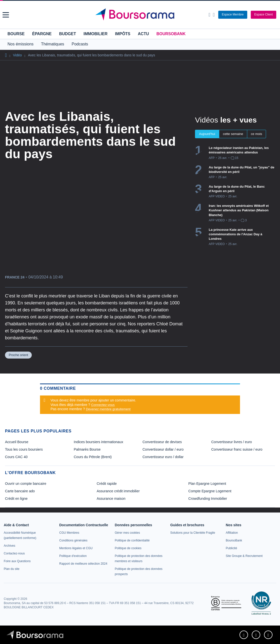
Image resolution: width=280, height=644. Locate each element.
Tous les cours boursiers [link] (24, 449)
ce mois (257, 134)
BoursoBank (171, 34)
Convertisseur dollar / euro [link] (163, 449)
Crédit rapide (107, 484)
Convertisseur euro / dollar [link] (163, 457)
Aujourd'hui (207, 134)
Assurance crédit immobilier (118, 491)
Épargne (42, 34)
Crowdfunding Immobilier (208, 499)
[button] (6, 15)
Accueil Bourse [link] (17, 442)
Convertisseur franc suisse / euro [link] (237, 449)
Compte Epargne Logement (210, 491)
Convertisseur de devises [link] (162, 442)
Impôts (123, 34)
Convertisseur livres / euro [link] (232, 442)
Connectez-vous (103, 405)
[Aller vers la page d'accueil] (141, 15)
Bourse (16, 34)
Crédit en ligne (16, 499)
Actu (143, 34)
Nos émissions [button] (20, 44)
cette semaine (233, 134)
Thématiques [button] (53, 44)
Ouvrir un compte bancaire (26, 484)
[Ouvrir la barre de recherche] (209, 15)
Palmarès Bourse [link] (87, 449)
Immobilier (95, 34)
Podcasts (80, 44)
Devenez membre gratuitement (108, 409)
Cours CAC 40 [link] (16, 457)
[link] (9, 546)
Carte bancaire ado (20, 491)
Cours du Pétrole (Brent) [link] (93, 457)
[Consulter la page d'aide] (214, 15)
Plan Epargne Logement (207, 484)
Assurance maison (111, 499)
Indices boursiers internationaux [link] (98, 442)
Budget (67, 34)
